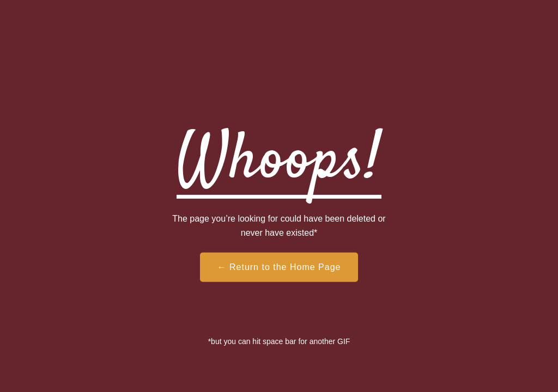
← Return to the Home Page (279, 267)
